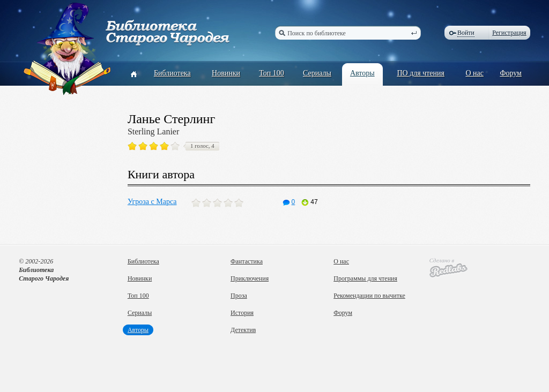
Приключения (250, 278)
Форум (511, 73)
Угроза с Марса (152, 202)
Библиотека (172, 73)
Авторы (362, 73)
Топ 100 (272, 73)
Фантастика (247, 261)
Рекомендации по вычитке (369, 296)
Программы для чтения (365, 278)
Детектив (243, 330)
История (242, 313)
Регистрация (509, 33)
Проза (239, 296)
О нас (474, 73)
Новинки (226, 73)
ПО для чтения (421, 73)
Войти (466, 33)
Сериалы (317, 73)
